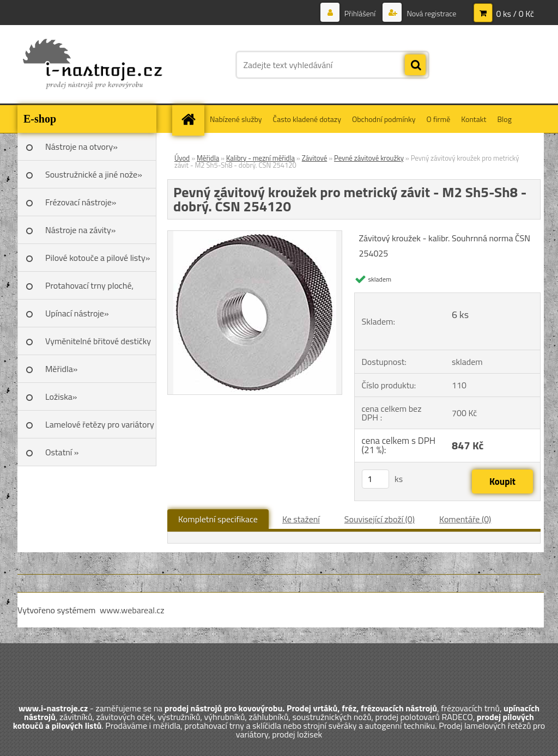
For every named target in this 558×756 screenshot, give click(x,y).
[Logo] (92, 65)
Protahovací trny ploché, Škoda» (89, 289)
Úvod (182, 158)
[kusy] (375, 479)
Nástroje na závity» (80, 230)
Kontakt (474, 119)
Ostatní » (62, 452)
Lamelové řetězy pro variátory (100, 424)
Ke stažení (301, 519)
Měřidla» (61, 369)
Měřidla (208, 158)
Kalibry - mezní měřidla (260, 158)
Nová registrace (430, 13)
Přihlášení (360, 13)
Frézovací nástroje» (81, 202)
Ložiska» (61, 397)
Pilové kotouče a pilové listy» (98, 258)
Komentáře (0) (465, 519)
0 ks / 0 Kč (515, 14)
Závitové (315, 158)
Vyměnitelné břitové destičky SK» (98, 345)
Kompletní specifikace (218, 519)
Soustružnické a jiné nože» (94, 174)
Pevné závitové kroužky (369, 158)
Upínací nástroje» (77, 313)
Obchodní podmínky (384, 119)
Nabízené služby (236, 119)
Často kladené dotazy (307, 119)
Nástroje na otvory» (81, 147)
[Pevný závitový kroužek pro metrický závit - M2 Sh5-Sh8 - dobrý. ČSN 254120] (255, 235)
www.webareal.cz (132, 610)
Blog (504, 119)
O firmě (439, 119)
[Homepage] (192, 119)
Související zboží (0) (380, 519)
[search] (415, 65)
